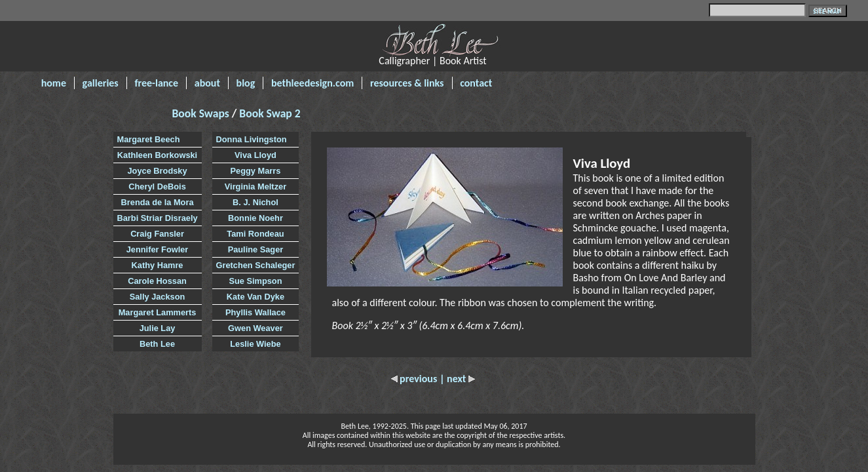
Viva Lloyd (255, 155)
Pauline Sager (256, 249)
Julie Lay (158, 328)
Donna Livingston (252, 139)
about (207, 83)
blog (246, 83)
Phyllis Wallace (255, 312)
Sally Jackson (158, 297)
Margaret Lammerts (158, 312)
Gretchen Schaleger (256, 265)
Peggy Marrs (256, 171)
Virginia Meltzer (255, 187)
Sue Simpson (255, 281)
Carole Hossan (157, 281)
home (54, 83)
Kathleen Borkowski (157, 155)
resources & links (407, 83)
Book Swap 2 (270, 113)
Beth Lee (157, 344)
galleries (101, 83)
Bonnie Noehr (255, 218)
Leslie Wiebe (255, 344)
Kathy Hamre (158, 265)
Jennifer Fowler (158, 249)
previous (415, 379)
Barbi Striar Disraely (158, 218)
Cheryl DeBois (157, 187)
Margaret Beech (149, 139)
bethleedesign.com (312, 83)
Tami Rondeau (255, 234)
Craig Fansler (157, 234)
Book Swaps (202, 113)
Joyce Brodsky (158, 171)
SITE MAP (827, 11)
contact (476, 83)
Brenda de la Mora (158, 202)
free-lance (156, 83)
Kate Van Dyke (255, 297)
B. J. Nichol (255, 202)
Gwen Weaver (255, 328)
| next (457, 379)
